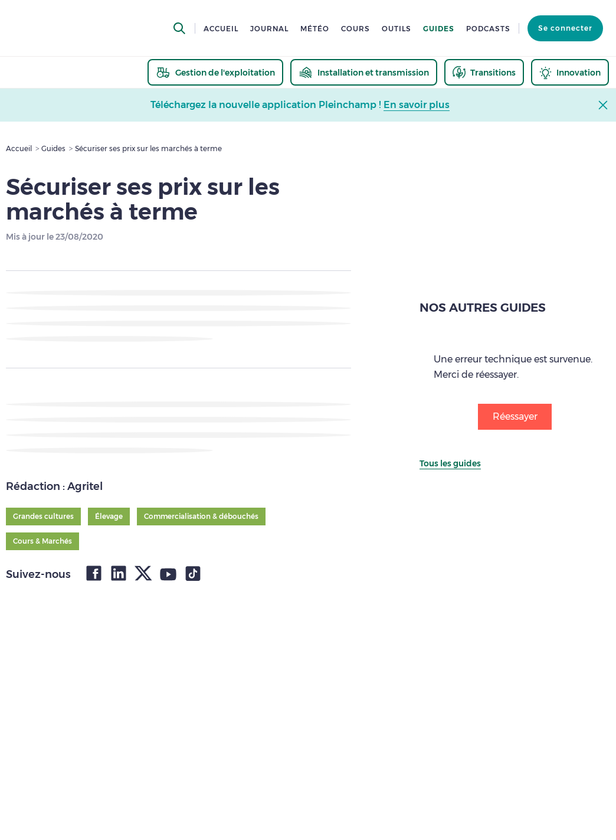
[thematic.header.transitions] (484, 72)
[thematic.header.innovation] (570, 72)
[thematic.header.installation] (364, 72)
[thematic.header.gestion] (215, 72)
